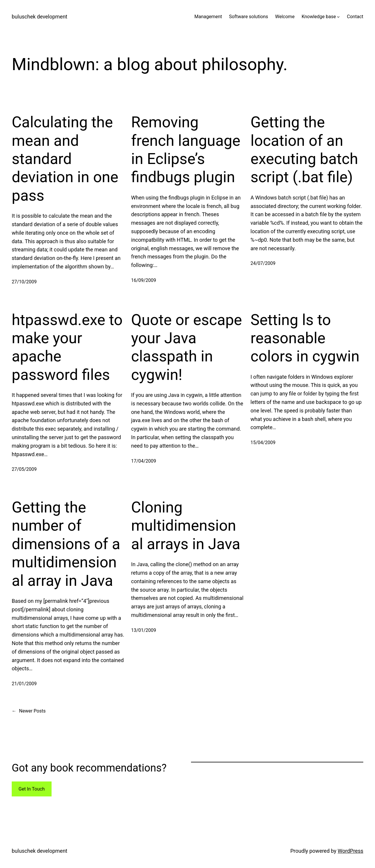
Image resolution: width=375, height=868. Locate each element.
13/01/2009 (144, 630)
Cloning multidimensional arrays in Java (186, 526)
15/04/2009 (263, 443)
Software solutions (249, 17)
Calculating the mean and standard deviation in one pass (65, 159)
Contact (355, 17)
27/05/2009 (24, 469)
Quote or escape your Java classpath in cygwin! (187, 347)
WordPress (351, 851)
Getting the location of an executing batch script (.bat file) (304, 150)
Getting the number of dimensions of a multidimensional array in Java (66, 544)
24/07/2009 (263, 263)
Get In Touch (31, 789)
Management (208, 17)
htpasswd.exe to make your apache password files (67, 347)
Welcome (285, 17)
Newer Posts (29, 711)
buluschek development (40, 17)
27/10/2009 (24, 282)
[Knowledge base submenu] (338, 17)
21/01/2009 (24, 684)
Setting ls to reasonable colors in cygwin (305, 338)
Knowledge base (319, 17)
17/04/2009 (144, 461)
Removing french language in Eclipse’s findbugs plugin (186, 150)
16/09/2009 (144, 280)
